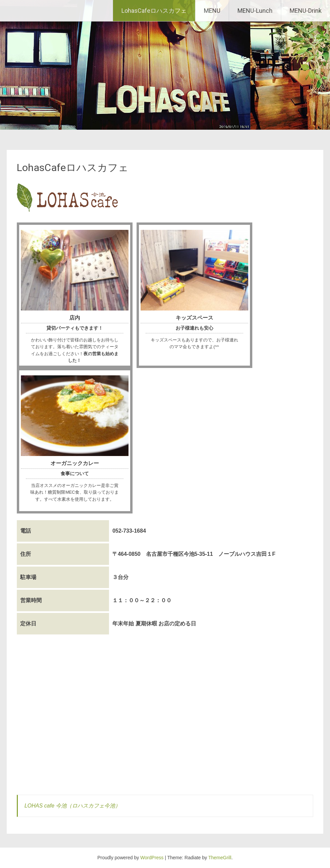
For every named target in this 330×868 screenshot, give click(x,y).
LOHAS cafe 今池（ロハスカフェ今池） (72, 806)
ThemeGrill (220, 858)
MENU (212, 11)
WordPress (152, 858)
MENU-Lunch (255, 11)
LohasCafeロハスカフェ (154, 11)
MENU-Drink (306, 11)
